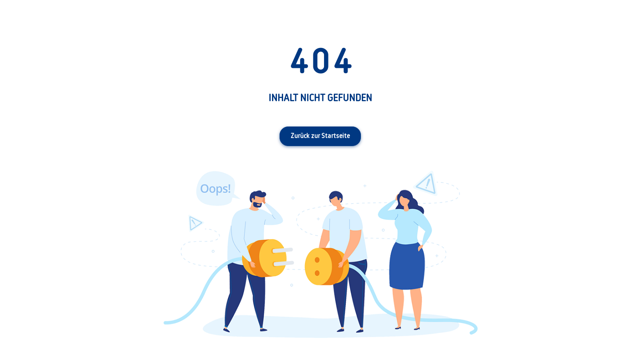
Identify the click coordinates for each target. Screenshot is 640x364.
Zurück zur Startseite (320, 136)
